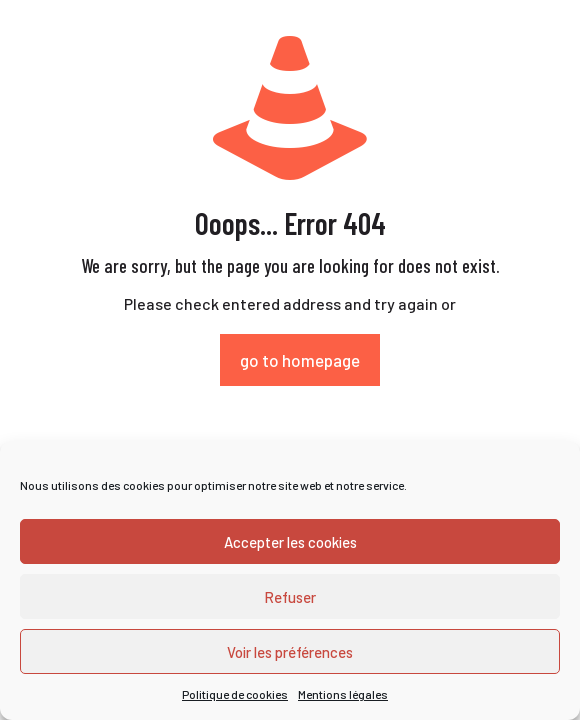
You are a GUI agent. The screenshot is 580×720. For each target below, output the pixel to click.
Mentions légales (343, 694)
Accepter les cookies (290, 542)
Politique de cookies (235, 694)
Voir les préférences (290, 652)
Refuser (290, 597)
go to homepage (300, 360)
